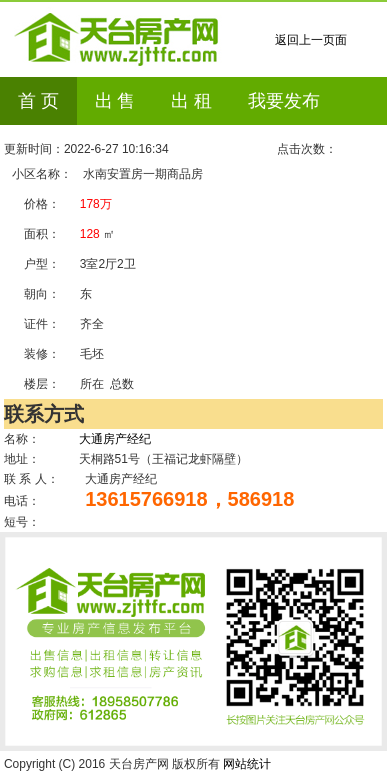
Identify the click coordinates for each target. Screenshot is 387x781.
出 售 (115, 101)
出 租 (191, 101)
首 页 (38, 101)
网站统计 (247, 764)
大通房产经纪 (115, 439)
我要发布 (284, 101)
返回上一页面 (311, 40)
